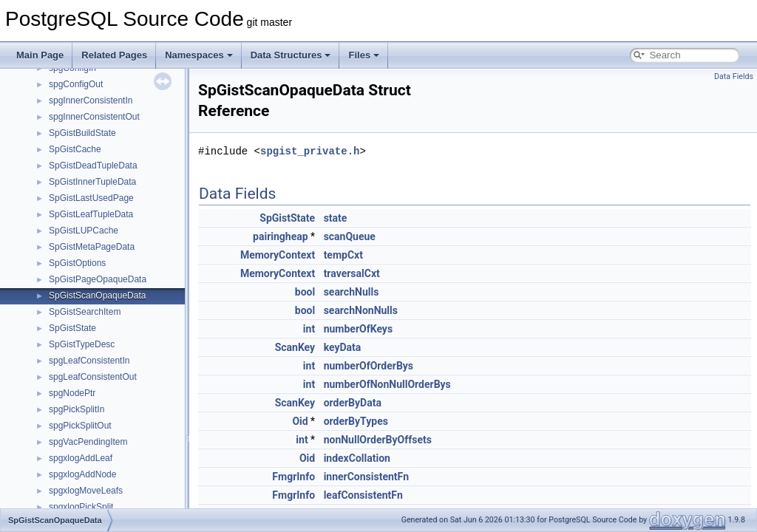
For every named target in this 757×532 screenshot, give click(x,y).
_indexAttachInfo (82, 467)
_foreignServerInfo (85, 386)
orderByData (353, 403)
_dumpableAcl (77, 272)
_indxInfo (67, 499)
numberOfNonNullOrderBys (387, 384)
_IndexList (69, 483)
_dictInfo (65, 256)
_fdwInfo (65, 369)
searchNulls (352, 292)
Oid (300, 421)
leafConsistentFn (363, 495)
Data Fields (734, 76)
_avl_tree (67, 77)
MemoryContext (278, 255)
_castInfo (67, 93)
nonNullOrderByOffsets (378, 440)
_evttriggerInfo (77, 337)
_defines (65, 223)
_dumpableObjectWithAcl (99, 304)
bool (305, 292)
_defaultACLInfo (81, 207)
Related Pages (114, 55)
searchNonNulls (361, 310)
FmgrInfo (293, 477)
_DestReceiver (78, 239)
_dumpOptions (78, 321)
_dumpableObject (84, 288)
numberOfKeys (358, 329)
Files (364, 55)
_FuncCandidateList (88, 402)
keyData (343, 347)
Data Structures (291, 55)
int (309, 329)
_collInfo (65, 142)
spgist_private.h (310, 151)
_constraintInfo (78, 174)
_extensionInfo (78, 353)
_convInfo (68, 191)
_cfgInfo (65, 126)
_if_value (67, 434)
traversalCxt (352, 273)
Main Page (40, 55)
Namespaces (199, 55)
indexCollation (357, 458)
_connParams (76, 158)
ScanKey (295, 347)
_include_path (77, 451)
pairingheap (281, 236)
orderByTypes (356, 421)
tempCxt (343, 255)
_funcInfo (67, 418)
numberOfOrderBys (369, 366)
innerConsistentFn (367, 477)
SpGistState (287, 218)
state (336, 218)
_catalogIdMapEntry (88, 109)
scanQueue (350, 236)
